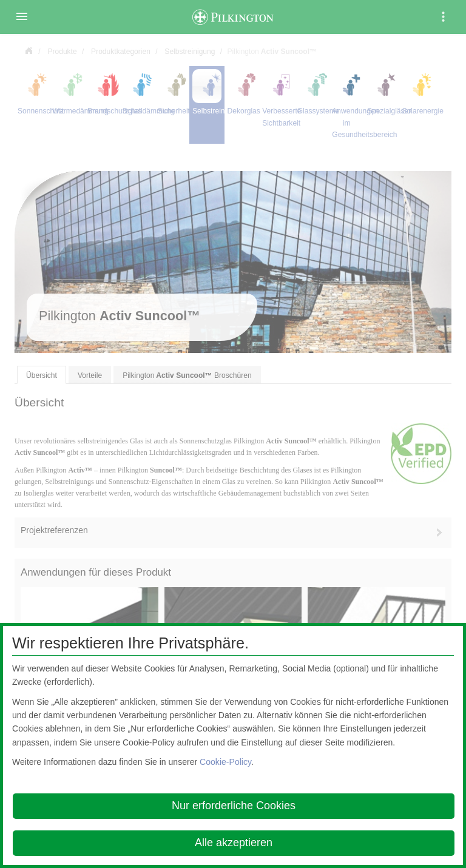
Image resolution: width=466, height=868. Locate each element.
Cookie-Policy (225, 762)
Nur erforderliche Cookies (234, 806)
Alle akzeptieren (234, 843)
